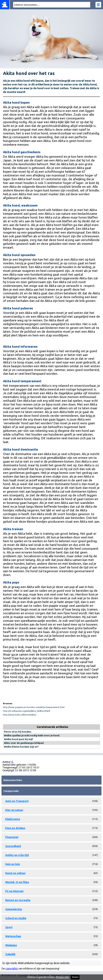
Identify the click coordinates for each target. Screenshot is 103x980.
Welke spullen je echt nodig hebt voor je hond (32, 735)
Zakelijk (10, 954)
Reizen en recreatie (18, 900)
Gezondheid (13, 846)
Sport (9, 927)
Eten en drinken (15, 828)
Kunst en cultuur (15, 873)
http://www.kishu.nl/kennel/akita (20, 715)
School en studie (16, 918)
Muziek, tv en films (17, 882)
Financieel (12, 837)
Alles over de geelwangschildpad (24, 743)
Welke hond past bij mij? (19, 739)
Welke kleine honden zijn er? (21, 747)
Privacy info (62, 977)
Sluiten (75, 977)
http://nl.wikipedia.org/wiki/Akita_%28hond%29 (27, 711)
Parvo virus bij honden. (18, 732)
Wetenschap (13, 936)
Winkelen (11, 945)
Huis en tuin (13, 864)
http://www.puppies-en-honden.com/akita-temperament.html (34, 707)
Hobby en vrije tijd (17, 855)
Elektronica (13, 819)
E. (13, 762)
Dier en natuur (14, 810)
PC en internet (14, 891)
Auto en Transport (17, 801)
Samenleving (14, 909)
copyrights (12, 969)
